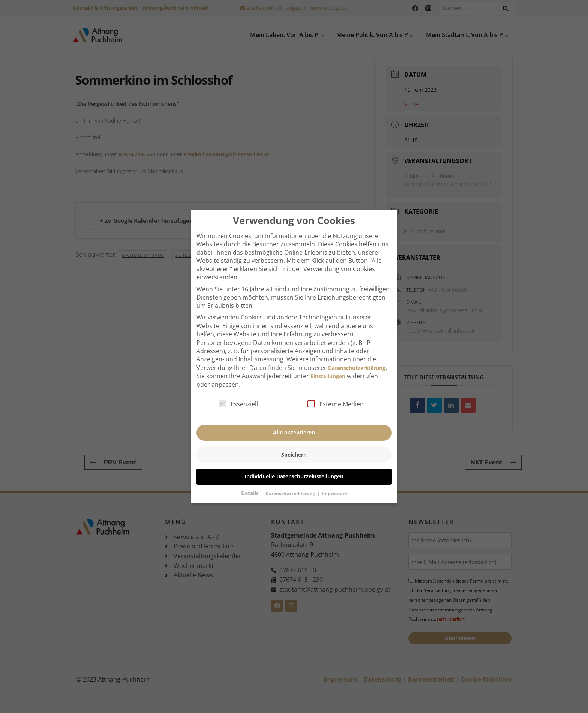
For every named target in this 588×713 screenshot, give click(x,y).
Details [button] (251, 480)
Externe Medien (336, 391)
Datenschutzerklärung (357, 354)
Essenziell (238, 391)
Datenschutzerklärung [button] (291, 480)
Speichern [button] (294, 441)
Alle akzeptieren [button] (294, 419)
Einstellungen (328, 363)
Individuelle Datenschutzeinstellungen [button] (294, 463)
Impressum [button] (334, 480)
